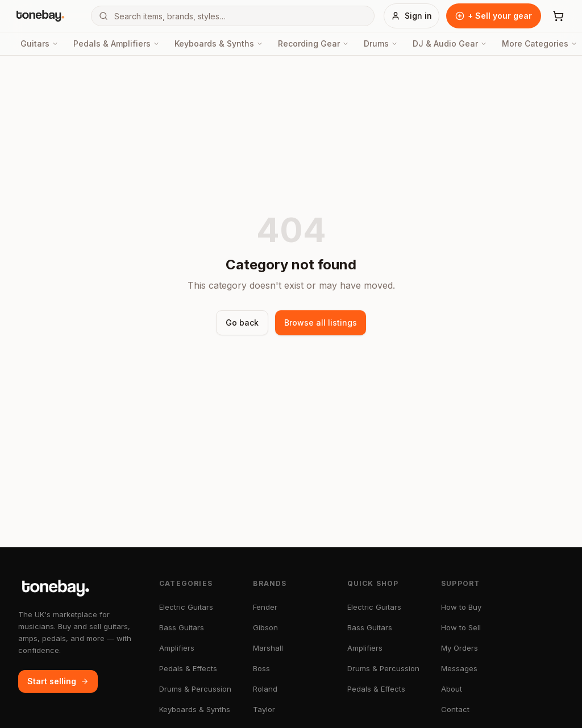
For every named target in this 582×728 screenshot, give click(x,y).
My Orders (460, 648)
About (452, 689)
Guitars (40, 43)
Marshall (268, 648)
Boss (261, 668)
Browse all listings (321, 323)
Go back (242, 323)
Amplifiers (177, 648)
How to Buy (461, 607)
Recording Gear (313, 43)
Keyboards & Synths (219, 43)
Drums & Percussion (195, 689)
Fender (265, 607)
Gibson (265, 627)
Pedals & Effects (188, 668)
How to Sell (461, 627)
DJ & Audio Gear (450, 43)
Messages (459, 668)
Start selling (58, 681)
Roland (265, 689)
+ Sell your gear (494, 16)
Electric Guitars (186, 607)
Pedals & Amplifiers (117, 43)
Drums (381, 43)
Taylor (264, 709)
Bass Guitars (182, 627)
